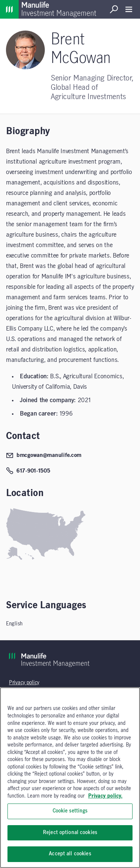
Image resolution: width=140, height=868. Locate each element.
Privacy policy (24, 683)
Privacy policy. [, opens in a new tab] (105, 796)
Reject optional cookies (70, 833)
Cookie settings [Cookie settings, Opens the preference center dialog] (70, 811)
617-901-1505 (28, 471)
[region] (70, 778)
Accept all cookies (70, 854)
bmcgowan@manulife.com (44, 455)
